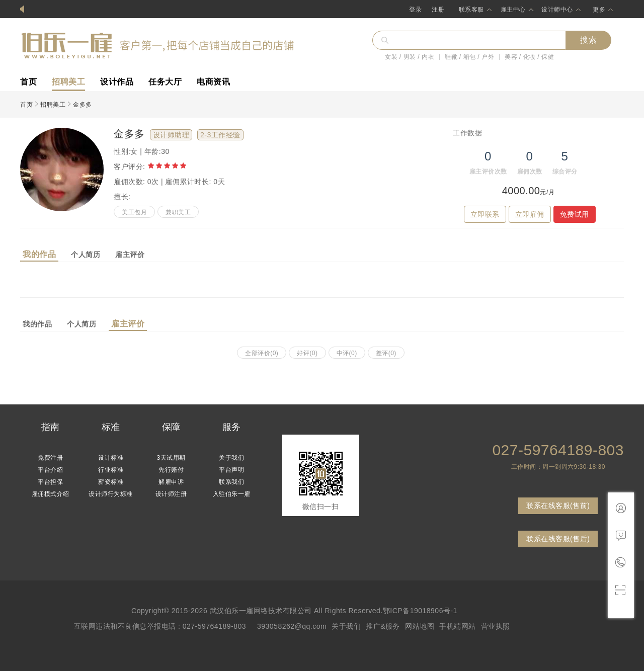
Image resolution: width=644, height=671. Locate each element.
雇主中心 (513, 10)
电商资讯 (213, 82)
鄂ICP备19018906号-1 (420, 611)
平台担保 (50, 482)
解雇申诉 (171, 482)
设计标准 (111, 458)
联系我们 (231, 482)
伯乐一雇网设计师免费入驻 (70, 10)
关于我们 (231, 458)
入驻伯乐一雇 (232, 494)
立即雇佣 (530, 214)
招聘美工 (68, 82)
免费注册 (50, 458)
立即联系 (485, 214)
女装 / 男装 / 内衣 (410, 57)
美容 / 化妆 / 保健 (529, 57)
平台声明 (231, 470)
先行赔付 (171, 470)
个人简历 (86, 255)
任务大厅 (165, 82)
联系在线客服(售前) (558, 506)
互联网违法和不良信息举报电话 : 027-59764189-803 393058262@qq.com (200, 626)
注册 (438, 10)
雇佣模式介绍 (51, 494)
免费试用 (575, 214)
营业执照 (496, 626)
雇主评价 (130, 255)
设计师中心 (557, 10)
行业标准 (111, 470)
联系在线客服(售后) (558, 539)
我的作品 (39, 254)
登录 (415, 10)
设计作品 (117, 82)
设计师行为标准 (111, 494)
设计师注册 (171, 494)
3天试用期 (171, 458)
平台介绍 (50, 470)
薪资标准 (111, 482)
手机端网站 (458, 626)
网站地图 (420, 626)
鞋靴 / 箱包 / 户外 (469, 57)
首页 (28, 82)
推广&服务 (383, 626)
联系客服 (471, 10)
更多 (599, 10)
